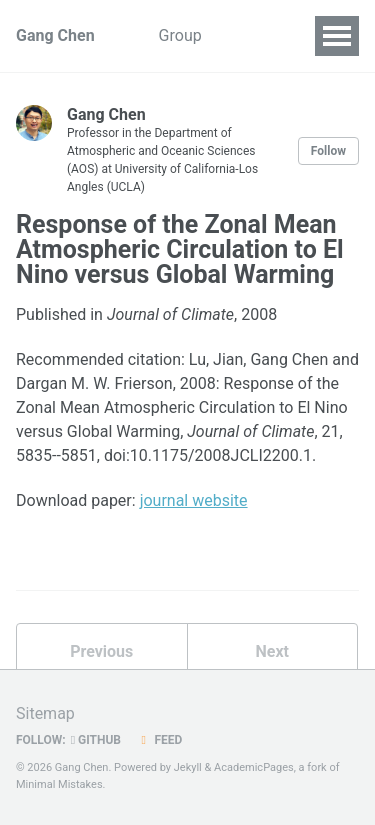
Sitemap (45, 713)
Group (180, 35)
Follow (328, 151)
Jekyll (188, 767)
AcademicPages (254, 767)
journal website (194, 500)
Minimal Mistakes (59, 784)
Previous (101, 651)
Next (272, 651)
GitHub (96, 740)
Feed (159, 740)
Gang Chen (55, 35)
